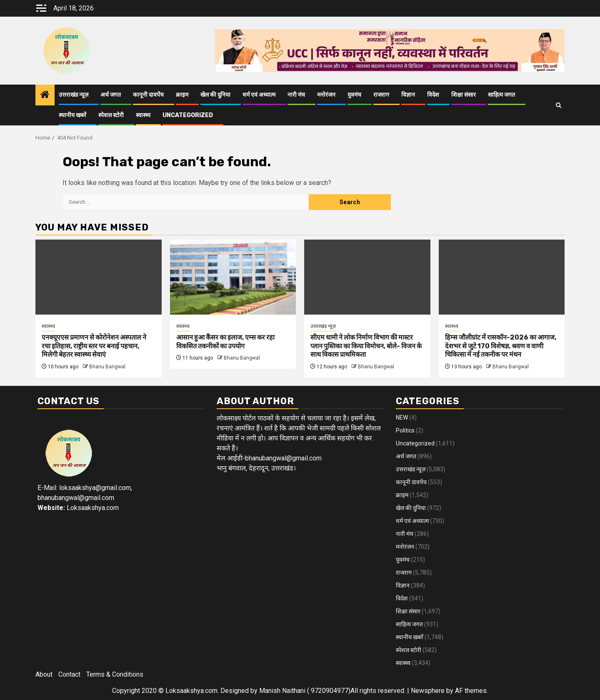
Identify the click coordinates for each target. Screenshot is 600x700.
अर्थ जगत (111, 95)
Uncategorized (188, 115)
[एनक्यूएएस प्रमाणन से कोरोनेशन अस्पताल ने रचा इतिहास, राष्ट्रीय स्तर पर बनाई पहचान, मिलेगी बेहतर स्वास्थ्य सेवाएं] (99, 277)
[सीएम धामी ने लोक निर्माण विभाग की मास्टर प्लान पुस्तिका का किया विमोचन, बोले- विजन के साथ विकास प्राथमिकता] (367, 277)
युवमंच (354, 95)
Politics (405, 430)
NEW (402, 417)
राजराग (381, 95)
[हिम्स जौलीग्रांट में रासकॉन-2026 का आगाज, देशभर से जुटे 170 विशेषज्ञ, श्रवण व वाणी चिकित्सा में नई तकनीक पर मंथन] (502, 277)
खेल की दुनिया (215, 95)
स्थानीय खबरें (72, 115)
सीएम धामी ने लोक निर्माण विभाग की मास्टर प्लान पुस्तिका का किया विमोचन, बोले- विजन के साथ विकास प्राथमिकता (366, 346)
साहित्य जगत (501, 95)
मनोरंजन (326, 95)
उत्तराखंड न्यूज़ (74, 95)
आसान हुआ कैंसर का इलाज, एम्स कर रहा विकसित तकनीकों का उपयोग (225, 342)
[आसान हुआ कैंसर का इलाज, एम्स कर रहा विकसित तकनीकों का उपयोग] (233, 277)
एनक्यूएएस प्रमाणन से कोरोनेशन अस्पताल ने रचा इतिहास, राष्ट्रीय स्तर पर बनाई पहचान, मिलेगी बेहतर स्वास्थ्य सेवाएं (94, 346)
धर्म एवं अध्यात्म (259, 95)
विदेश (433, 95)
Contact (69, 674)
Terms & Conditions (115, 674)
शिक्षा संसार (464, 95)
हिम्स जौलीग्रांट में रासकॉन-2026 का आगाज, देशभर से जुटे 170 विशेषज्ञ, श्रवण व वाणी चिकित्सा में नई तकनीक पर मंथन (501, 346)
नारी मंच (296, 95)
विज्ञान (408, 95)
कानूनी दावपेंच (148, 95)
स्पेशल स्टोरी (111, 115)
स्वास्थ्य (143, 115)
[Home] (45, 95)
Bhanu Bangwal (107, 367)
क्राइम (182, 95)
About (44, 674)
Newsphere (428, 691)
